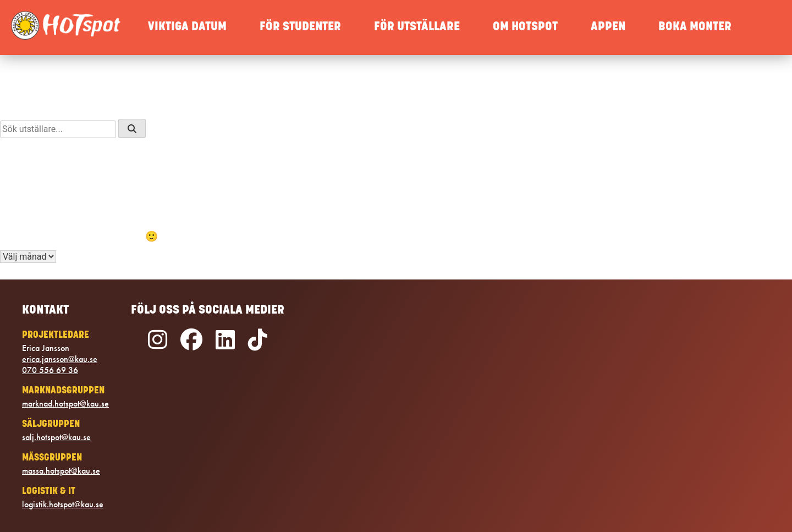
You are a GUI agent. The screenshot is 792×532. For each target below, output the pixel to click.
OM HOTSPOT (525, 27)
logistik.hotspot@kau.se (63, 504)
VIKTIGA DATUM (187, 27)
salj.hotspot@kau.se (56, 437)
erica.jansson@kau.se (60, 359)
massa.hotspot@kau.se (61, 471)
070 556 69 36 (50, 370)
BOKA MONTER (695, 27)
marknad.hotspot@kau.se (65, 404)
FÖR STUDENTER (300, 27)
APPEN (608, 27)
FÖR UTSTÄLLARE (417, 27)
